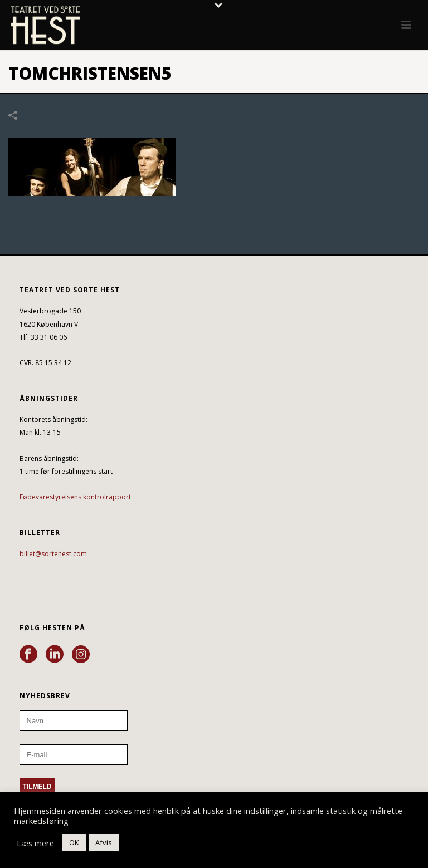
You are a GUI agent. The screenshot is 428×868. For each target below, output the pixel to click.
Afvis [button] (104, 842)
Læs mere (35, 843)
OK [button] (74, 842)
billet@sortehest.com (53, 554)
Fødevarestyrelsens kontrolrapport (75, 497)
